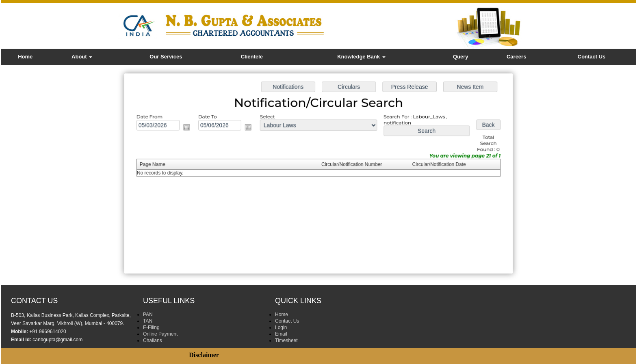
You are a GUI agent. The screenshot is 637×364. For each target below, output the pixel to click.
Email (281, 334)
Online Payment (160, 334)
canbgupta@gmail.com (57, 340)
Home (25, 57)
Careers (516, 57)
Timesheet (286, 340)
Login (281, 327)
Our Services (166, 57)
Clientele (252, 57)
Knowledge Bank (361, 57)
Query (461, 57)
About (82, 57)
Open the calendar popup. (191, 129)
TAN (148, 321)
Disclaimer (204, 355)
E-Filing (151, 327)
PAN (148, 314)
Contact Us (592, 57)
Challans (153, 340)
